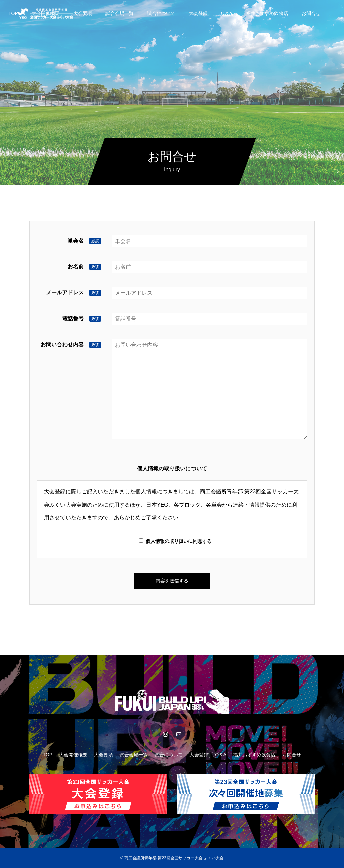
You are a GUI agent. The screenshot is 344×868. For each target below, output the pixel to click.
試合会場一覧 (120, 13)
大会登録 (198, 13)
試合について (161, 13)
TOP (13, 13)
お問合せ (311, 13)
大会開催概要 (73, 755)
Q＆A (227, 13)
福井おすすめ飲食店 (267, 13)
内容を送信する (172, 581)
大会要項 (83, 13)
